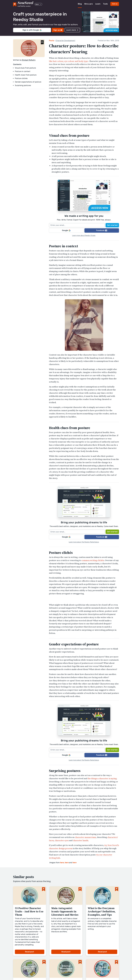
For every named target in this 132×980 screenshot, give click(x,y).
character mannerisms (85, 837)
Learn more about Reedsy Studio (84, 236)
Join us (115, 4)
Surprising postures (23, 85)
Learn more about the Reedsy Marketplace (84, 542)
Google (66, 230)
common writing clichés (93, 560)
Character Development (65, 41)
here (62, 863)
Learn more (72, 30)
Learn (98, 4)
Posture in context (23, 71)
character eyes (62, 840)
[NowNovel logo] (15, 4)
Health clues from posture (26, 75)
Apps (38, 4)
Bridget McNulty (29, 60)
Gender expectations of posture (28, 82)
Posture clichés (21, 78)
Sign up (58, 30)
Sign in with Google (32, 30)
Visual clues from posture (25, 68)
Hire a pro (89, 4)
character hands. (81, 840)
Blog (80, 4)
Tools (105, 4)
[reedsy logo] (25, 4)
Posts (52, 41)
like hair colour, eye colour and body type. (69, 61)
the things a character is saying (102, 778)
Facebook (102, 230)
